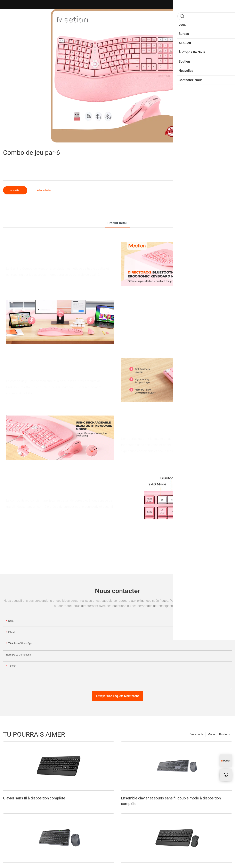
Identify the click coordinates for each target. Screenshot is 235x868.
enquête (15, 190)
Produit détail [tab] (118, 223)
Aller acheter (44, 190)
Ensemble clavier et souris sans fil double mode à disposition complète (171, 801)
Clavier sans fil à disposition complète (34, 798)
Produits (225, 734)
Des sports (196, 734)
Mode (211, 734)
